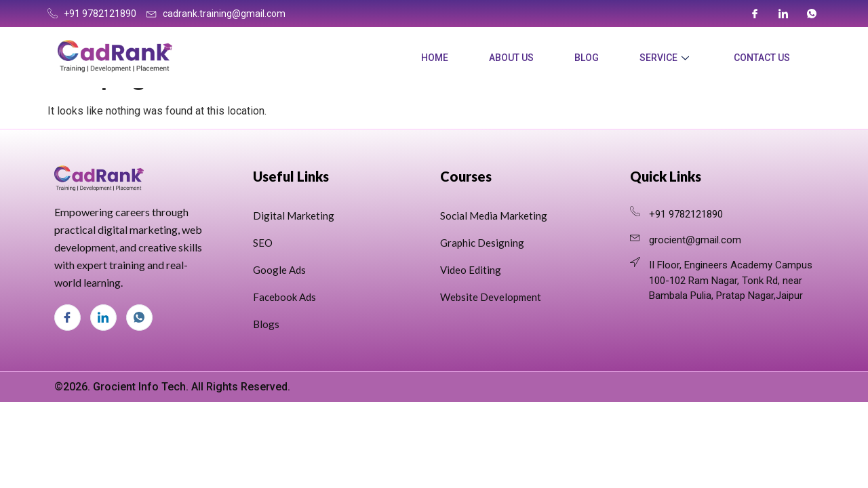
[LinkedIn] (783, 14)
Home (435, 58)
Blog (587, 58)
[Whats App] (812, 14)
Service (664, 58)
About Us (511, 58)
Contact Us (762, 58)
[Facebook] (755, 14)
